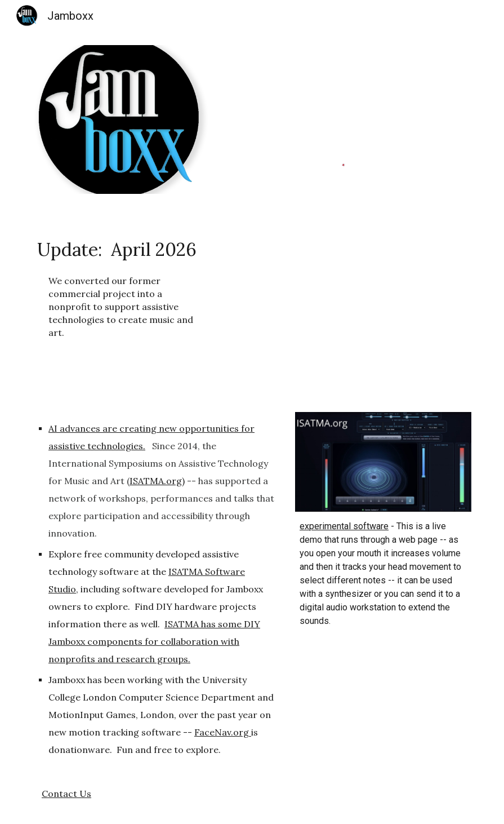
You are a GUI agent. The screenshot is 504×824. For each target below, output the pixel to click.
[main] (121, 287)
